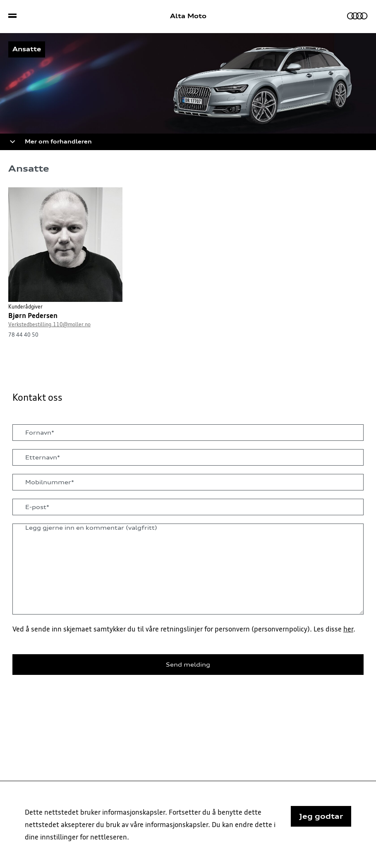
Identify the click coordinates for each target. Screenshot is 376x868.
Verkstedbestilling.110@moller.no (49, 325)
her (348, 629)
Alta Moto (188, 16)
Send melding (188, 665)
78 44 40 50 (23, 335)
